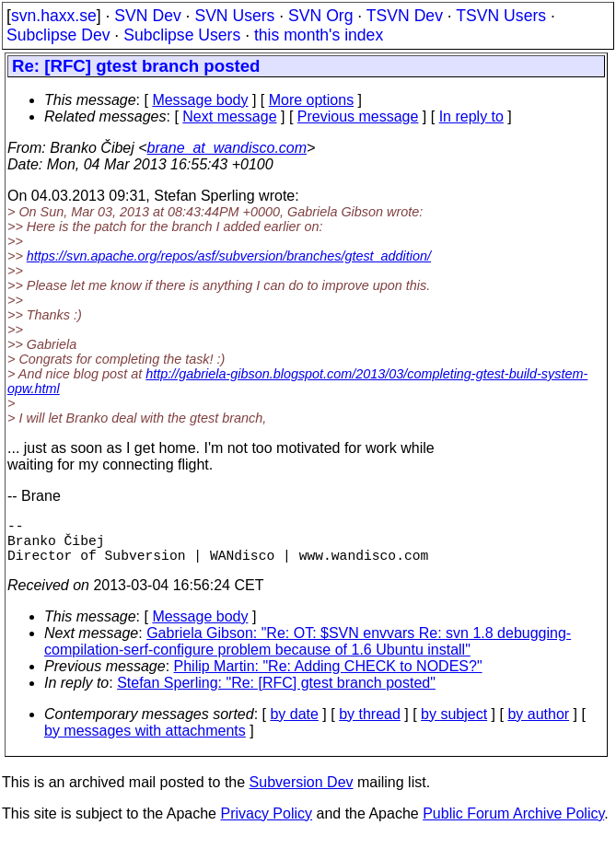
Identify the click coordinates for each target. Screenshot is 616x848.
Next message (229, 116)
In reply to (471, 116)
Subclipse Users (182, 35)
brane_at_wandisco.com (227, 148)
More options (312, 100)
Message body (200, 100)
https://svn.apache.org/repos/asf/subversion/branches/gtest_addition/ (229, 256)
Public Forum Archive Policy (513, 825)
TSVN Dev (405, 16)
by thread (370, 725)
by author (538, 725)
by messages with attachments (145, 742)
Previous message (358, 116)
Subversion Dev (302, 793)
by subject (454, 725)
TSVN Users (501, 16)
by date (294, 725)
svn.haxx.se (54, 16)
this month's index (319, 35)
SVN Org (320, 16)
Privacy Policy (266, 825)
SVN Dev (147, 16)
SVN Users (234, 16)
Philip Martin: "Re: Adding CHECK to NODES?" (328, 677)
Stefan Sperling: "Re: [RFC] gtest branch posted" (276, 694)
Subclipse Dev (58, 35)
